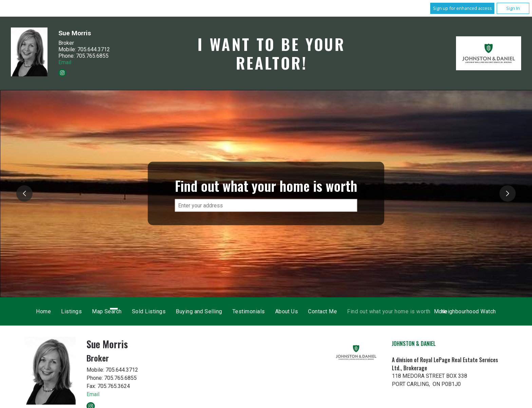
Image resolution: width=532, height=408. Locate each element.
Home (159, 311)
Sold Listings (264, 311)
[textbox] (266, 206)
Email (65, 62)
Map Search (223, 311)
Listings (187, 311)
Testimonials (364, 311)
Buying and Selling (315, 311)
